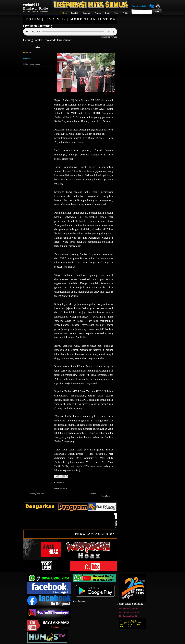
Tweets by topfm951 (80, 601)
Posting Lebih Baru (37, 494)
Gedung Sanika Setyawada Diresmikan (47, 40)
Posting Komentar (61, 488)
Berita (31, 52)
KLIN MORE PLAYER (109, 37)
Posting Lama (105, 496)
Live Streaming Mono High (129, 608)
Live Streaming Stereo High (129, 612)
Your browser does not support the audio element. (70, 32)
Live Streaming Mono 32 (128, 616)
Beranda (93, 494)
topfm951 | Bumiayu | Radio (36, 6)
